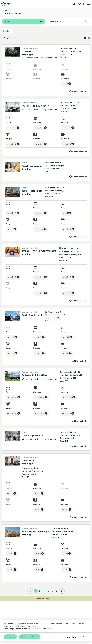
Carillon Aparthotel (32, 435)
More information (75, 637)
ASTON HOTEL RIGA (32, 191)
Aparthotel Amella (32, 166)
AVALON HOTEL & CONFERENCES (39, 251)
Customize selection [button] (30, 637)
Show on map (45, 598)
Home (6, 11)
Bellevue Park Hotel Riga (35, 375)
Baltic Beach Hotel (32, 315)
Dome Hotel (28, 461)
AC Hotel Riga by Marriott (36, 106)
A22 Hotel (27, 52)
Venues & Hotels (13, 14)
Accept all (10, 637)
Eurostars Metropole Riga (35, 532)
